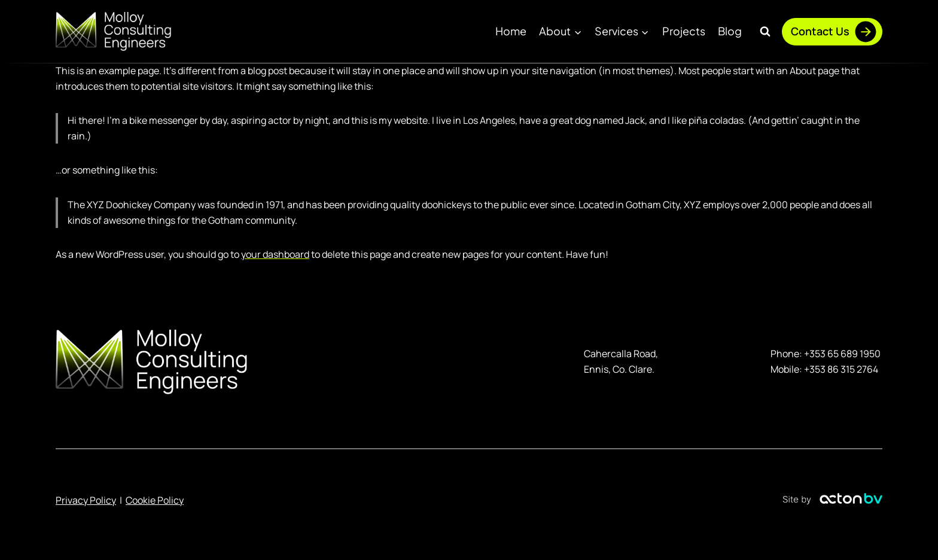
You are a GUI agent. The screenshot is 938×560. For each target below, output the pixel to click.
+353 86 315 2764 (841, 369)
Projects (684, 31)
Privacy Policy (86, 500)
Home (511, 31)
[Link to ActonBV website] (832, 500)
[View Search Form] (765, 32)
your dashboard (275, 254)
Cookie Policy (155, 500)
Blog (730, 31)
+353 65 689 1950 (842, 354)
